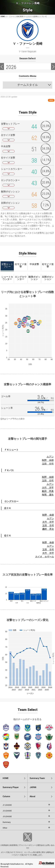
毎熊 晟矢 (48, 495)
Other (5, 828)
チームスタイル (28, 85)
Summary (7, 822)
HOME (3, 17)
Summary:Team (37, 778)
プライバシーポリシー (27, 845)
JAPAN (33, 787)
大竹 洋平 (48, 488)
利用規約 (5, 845)
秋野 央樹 (48, 460)
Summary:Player (11, 787)
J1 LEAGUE (7, 805)
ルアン (50, 457)
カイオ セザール (45, 557)
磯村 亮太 (48, 529)
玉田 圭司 (48, 464)
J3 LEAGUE (7, 817)
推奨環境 (13, 845)
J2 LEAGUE (7, 811)
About (32, 796)
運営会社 (41, 845)
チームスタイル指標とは (14, 223)
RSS (51, 100)
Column (6, 796)
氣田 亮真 (48, 491)
